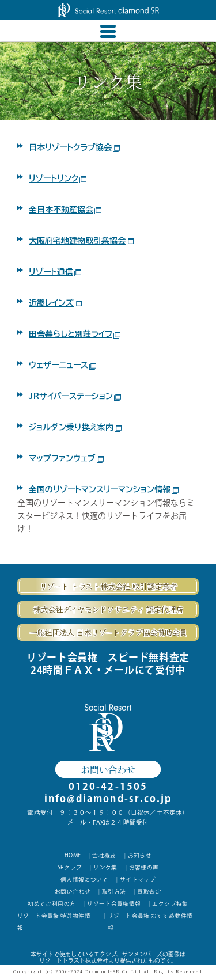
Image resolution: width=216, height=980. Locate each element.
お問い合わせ (108, 769)
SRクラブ (69, 868)
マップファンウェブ (66, 458)
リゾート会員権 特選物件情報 (54, 923)
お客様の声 (144, 868)
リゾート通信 (55, 272)
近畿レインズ (55, 303)
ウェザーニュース (62, 365)
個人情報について (84, 880)
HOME (73, 856)
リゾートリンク (58, 178)
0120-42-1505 (108, 786)
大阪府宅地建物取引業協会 (81, 241)
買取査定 (149, 892)
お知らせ (140, 856)
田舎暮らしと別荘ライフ (75, 334)
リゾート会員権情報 (114, 905)
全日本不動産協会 (65, 210)
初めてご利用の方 (52, 905)
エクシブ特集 (170, 905)
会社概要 (105, 856)
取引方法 (114, 892)
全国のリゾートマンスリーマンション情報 (104, 489)
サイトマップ (138, 880)
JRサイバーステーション (75, 396)
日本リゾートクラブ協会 (74, 147)
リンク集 (105, 868)
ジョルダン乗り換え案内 (75, 427)
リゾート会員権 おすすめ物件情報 (150, 923)
